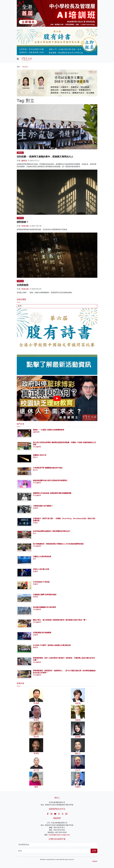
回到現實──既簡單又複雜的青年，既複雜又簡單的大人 (45, 157)
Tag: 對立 (25, 67)
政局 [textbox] (20, 306)
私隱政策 (95, 861)
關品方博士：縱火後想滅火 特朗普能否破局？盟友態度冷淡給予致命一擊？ (60, 620)
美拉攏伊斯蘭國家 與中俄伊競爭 (45, 607)
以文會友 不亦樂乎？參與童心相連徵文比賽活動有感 (52, 645)
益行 (35, 559)
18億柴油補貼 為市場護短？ (43, 506)
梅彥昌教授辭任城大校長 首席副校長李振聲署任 (50, 480)
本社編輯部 (37, 447)
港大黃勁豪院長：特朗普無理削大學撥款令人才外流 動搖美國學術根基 (58, 544)
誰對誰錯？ (23, 222)
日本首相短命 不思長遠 (41, 582)
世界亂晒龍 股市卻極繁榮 (42, 633)
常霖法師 (25, 226)
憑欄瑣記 (20, 153)
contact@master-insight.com (59, 835)
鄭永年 (35, 470)
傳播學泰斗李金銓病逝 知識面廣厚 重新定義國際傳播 (52, 493)
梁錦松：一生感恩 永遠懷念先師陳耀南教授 (49, 430)
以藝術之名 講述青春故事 (42, 557)
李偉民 (35, 523)
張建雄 (35, 571)
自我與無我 (23, 285)
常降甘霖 (20, 218)
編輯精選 (36, 432)
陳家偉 (35, 647)
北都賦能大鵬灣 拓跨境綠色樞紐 (45, 595)
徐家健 (35, 508)
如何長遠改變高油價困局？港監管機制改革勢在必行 (52, 531)
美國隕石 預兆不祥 (40, 455)
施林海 (24, 161)
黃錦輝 (35, 597)
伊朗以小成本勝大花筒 (41, 569)
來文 (35, 533)
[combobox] (57, 306)
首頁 (18, 67)
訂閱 (94, 851)
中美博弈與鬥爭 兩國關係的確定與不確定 (48, 468)
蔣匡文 (35, 457)
